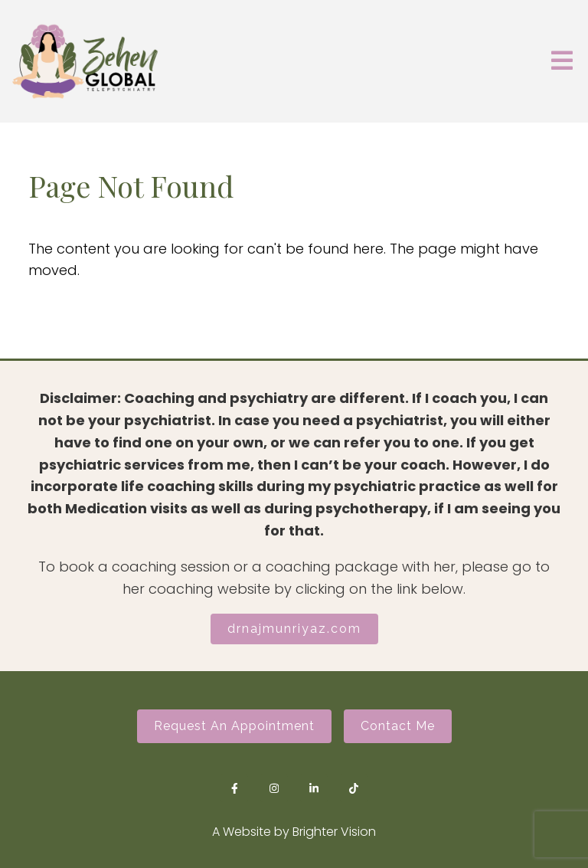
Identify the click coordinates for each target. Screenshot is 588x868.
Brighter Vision (334, 832)
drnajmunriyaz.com (294, 629)
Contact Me (398, 726)
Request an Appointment (234, 726)
